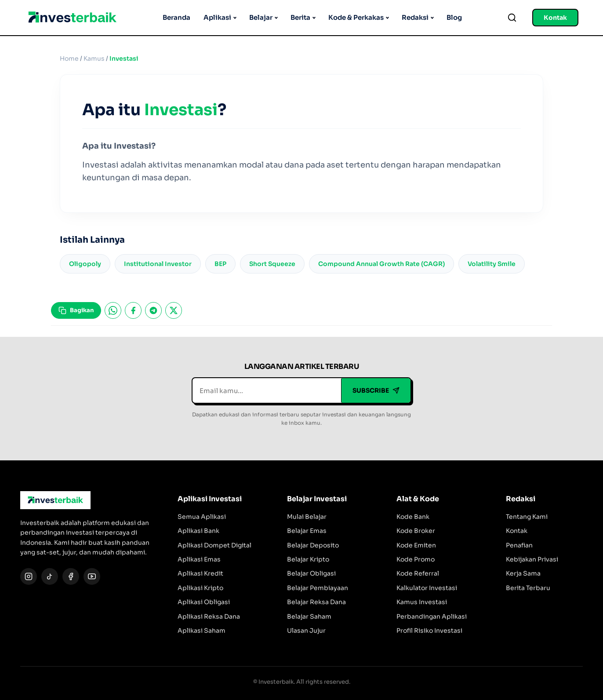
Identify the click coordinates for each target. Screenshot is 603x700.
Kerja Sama (523, 573)
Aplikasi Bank (198, 531)
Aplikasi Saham (202, 631)
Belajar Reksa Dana (316, 602)
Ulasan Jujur (306, 631)
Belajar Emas (307, 531)
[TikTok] (50, 576)
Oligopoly (85, 264)
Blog (454, 17)
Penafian (519, 545)
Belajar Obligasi (311, 573)
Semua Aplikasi (202, 517)
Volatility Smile (492, 264)
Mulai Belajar (307, 517)
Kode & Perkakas (356, 17)
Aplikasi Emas (199, 559)
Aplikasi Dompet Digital (214, 545)
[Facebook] (71, 576)
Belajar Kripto (308, 559)
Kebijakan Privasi (532, 559)
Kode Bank (413, 517)
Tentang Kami (527, 517)
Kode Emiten (416, 545)
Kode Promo (416, 559)
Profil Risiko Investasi (429, 631)
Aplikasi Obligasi (204, 602)
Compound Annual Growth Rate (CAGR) (381, 264)
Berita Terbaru (528, 588)
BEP (220, 264)
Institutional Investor (158, 264)
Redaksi (415, 17)
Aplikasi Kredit (200, 573)
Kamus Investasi (422, 602)
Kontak (555, 18)
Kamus (94, 58)
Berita (300, 17)
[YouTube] (92, 576)
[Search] (512, 18)
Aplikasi (217, 17)
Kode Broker (416, 531)
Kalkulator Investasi (427, 588)
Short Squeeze (272, 264)
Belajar (261, 17)
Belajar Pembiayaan (318, 588)
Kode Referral (418, 573)
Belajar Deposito (313, 545)
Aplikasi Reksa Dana (209, 616)
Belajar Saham (309, 616)
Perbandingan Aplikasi (432, 616)
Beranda (176, 17)
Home (69, 58)
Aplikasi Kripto (200, 588)
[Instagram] (29, 576)
